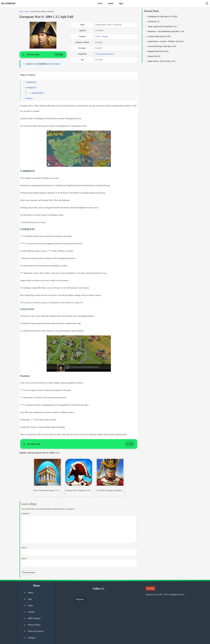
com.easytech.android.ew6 (104, 54)
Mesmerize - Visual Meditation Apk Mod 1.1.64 (166, 31)
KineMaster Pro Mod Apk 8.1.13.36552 (163, 17)
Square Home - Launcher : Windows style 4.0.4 (166, 41)
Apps (121, 3)
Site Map (150, 588)
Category (32, 638)
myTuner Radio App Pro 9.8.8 (159, 36)
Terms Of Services (36, 631)
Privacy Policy (34, 625)
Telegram (80, 599)
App (30, 599)
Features (29, 98)
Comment (26, 514)
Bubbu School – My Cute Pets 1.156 (161, 61)
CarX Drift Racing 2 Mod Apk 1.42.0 (162, 46)
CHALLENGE (37, 93)
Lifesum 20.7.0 (153, 22)
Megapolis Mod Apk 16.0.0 (158, 51)
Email (24, 559)
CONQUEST (31, 88)
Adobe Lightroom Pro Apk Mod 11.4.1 (162, 26)
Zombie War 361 (154, 56)
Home (100, 3)
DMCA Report (34, 618)
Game (30, 605)
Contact (31, 612)
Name (24, 548)
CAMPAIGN (31, 82)
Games (111, 3)
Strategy (105, 36)
